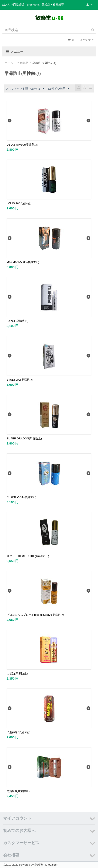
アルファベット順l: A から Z (25, 89)
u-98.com (52, 865)
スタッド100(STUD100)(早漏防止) (28, 556)
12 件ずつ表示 (58, 89)
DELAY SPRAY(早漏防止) (22, 145)
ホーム (9, 63)
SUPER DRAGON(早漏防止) (24, 438)
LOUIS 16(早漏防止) (19, 203)
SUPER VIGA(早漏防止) (21, 497)
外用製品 (23, 63)
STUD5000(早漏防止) (20, 380)
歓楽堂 (39, 865)
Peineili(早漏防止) (17, 321)
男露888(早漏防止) (18, 791)
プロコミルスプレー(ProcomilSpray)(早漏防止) (35, 615)
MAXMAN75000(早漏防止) (23, 262)
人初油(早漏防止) (17, 674)
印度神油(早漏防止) (19, 732)
